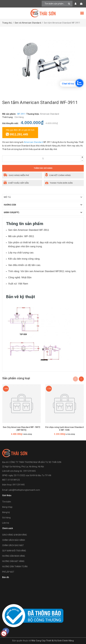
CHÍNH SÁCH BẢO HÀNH (14, 540)
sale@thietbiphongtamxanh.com (24, 490)
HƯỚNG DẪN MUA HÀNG (14, 556)
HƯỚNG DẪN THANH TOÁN (15, 567)
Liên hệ (6, 523)
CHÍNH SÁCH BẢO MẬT (13, 545)
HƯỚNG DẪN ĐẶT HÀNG (13, 561)
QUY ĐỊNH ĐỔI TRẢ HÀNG (14, 551)
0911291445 (19, 485)
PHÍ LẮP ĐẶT (8, 572)
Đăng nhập (7, 507)
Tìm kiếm (7, 502)
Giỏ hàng (6, 518)
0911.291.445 (17, 134)
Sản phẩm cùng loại (16, 378)
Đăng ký (6, 512)
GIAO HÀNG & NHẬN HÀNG (15, 535)
